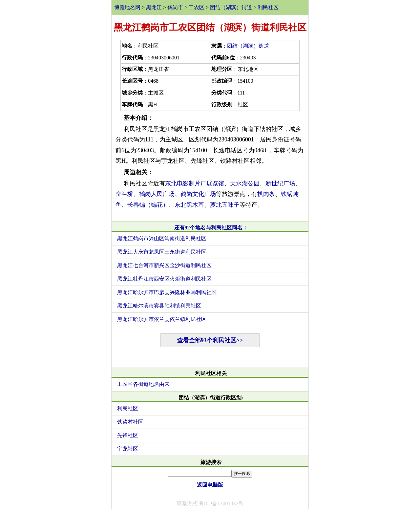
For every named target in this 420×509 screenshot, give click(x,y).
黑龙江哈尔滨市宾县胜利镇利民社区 (159, 306)
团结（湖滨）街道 (231, 7)
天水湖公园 (245, 183)
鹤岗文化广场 (198, 194)
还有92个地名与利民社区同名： (211, 228)
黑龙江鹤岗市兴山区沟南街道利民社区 (162, 238)
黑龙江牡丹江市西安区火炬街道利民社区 (164, 279)
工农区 (197, 7)
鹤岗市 (175, 7)
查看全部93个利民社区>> (210, 340)
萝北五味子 (225, 205)
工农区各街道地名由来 (143, 384)
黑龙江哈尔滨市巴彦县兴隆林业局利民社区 (167, 292)
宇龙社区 (128, 449)
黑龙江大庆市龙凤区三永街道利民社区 (162, 252)
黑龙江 (154, 7)
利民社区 (268, 7)
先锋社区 (128, 435)
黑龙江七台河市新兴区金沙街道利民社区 (164, 265)
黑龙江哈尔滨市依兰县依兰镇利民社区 (162, 319)
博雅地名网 (127, 7)
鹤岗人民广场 (157, 194)
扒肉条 (266, 194)
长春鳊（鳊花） (148, 205)
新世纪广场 (280, 183)
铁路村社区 (130, 422)
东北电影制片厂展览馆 (195, 183)
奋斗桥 (124, 194)
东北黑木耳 (189, 205)
